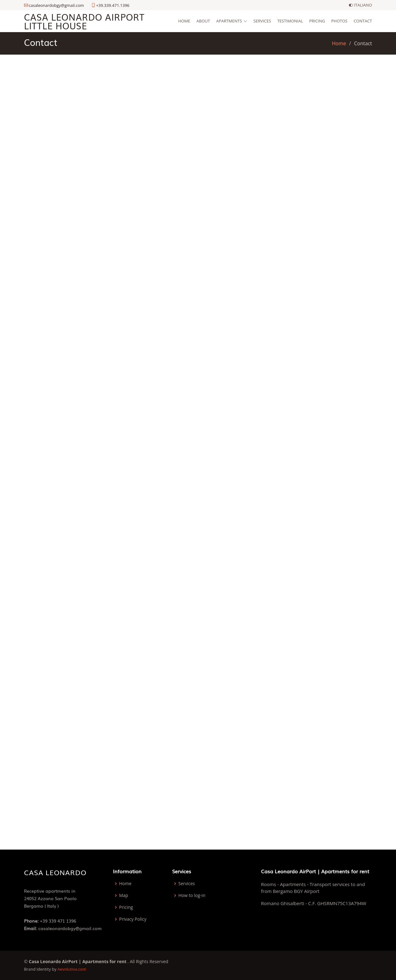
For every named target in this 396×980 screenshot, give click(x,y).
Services (262, 21)
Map (124, 895)
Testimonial (290, 21)
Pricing (317, 21)
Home (184, 21)
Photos (339, 21)
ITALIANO (360, 5)
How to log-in (192, 895)
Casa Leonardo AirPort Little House (84, 21)
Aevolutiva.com (72, 969)
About (203, 21)
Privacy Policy (133, 919)
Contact (363, 21)
